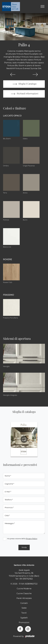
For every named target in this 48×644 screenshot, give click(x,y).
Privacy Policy (32, 539)
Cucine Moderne (24, 589)
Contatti (24, 603)
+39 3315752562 (26, 579)
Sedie (24, 608)
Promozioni (24, 622)
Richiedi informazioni (24, 94)
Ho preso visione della (22, 539)
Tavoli (24, 613)
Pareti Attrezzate (24, 598)
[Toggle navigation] (42, 7)
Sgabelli (24, 618)
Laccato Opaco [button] (12, 116)
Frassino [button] (9, 295)
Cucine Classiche (24, 593)
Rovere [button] (8, 259)
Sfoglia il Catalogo (24, 84)
